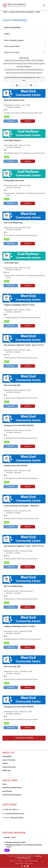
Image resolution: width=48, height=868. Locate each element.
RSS (24, 81)
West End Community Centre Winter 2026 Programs (24, 61)
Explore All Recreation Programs (22, 12)
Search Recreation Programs (12, 795)
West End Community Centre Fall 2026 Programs (24, 73)
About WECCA (7, 757)
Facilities (5, 764)
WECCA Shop (7, 771)
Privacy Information (9, 767)
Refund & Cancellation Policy (12, 788)
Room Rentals (7, 791)
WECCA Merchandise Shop (24, 864)
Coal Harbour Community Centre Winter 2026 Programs (24, 64)
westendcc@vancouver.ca (15, 814)
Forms (5, 784)
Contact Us (13, 861)
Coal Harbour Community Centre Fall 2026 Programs (24, 70)
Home (5, 12)
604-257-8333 (11, 810)
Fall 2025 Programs (24, 67)
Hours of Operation (9, 760)
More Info (11, 121)
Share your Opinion (17, 818)
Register (28, 121)
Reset (38, 78)
